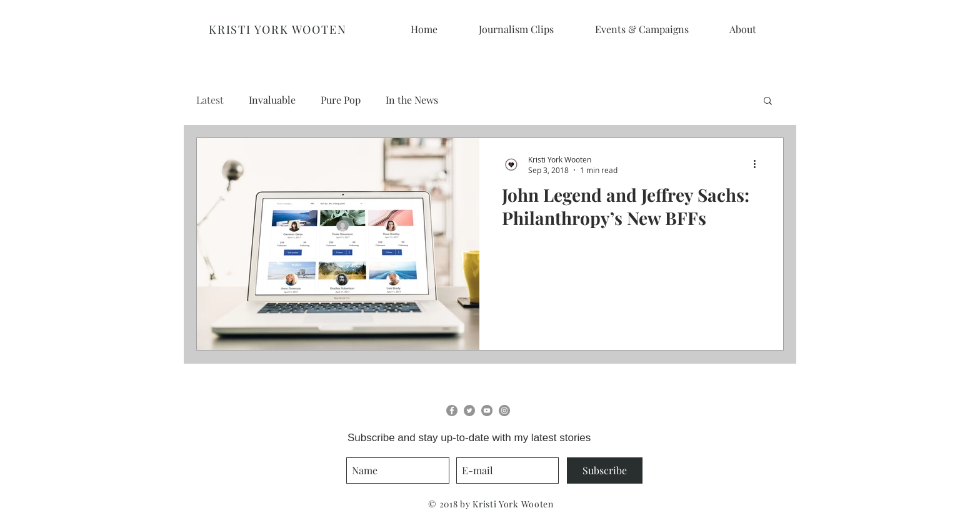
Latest (210, 100)
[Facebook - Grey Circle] (452, 411)
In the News (412, 100)
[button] (768, 102)
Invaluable (272, 100)
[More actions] (759, 164)
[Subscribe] (605, 471)
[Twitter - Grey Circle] (469, 411)
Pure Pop (341, 100)
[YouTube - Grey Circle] (487, 411)
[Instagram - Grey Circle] (504, 411)
